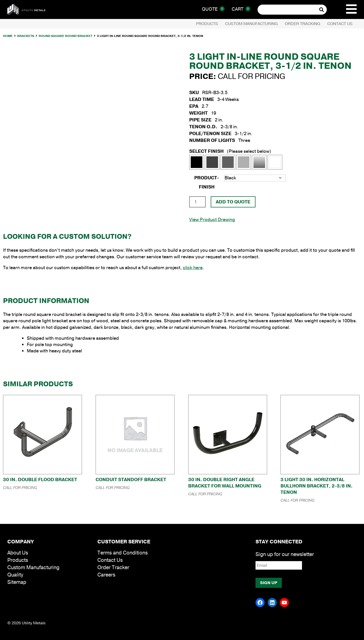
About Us (18, 553)
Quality (15, 575)
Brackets (26, 36)
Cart (241, 9)
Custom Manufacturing (251, 24)
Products (207, 24)
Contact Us (340, 24)
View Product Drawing (212, 220)
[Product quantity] (197, 202)
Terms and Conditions (123, 553)
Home (8, 36)
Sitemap (17, 582)
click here (193, 268)
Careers (106, 575)
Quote (213, 9)
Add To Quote (233, 202)
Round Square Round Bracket (66, 36)
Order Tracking (303, 24)
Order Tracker (113, 568)
